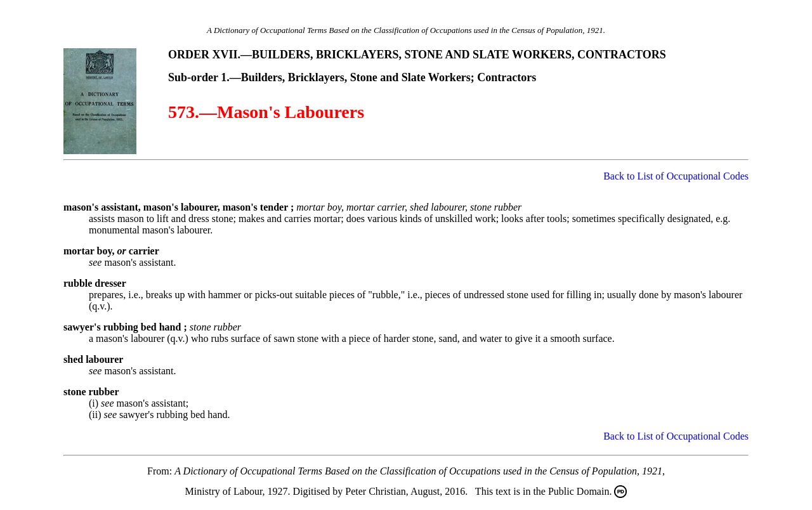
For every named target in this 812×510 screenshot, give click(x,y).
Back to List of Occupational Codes (676, 176)
